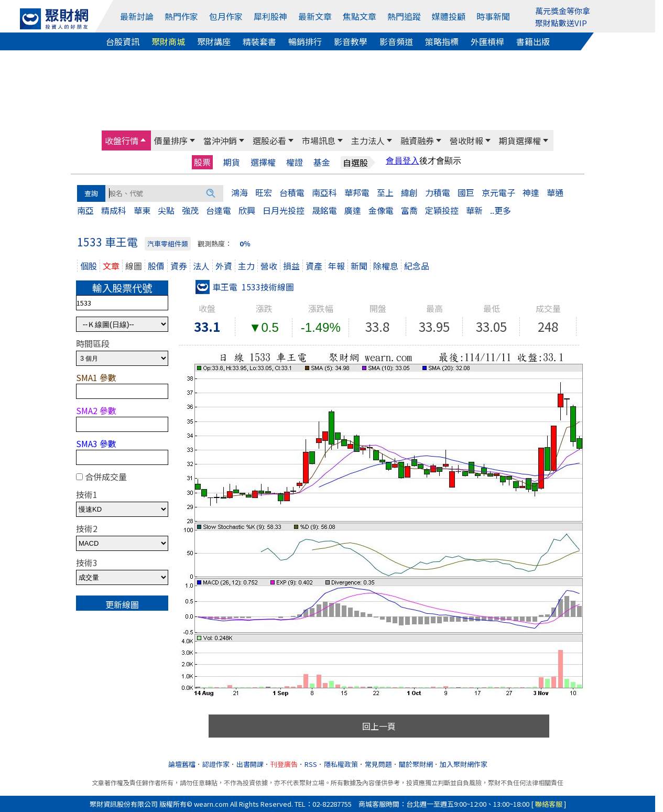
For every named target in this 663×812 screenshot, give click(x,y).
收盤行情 (122, 140)
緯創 (409, 192)
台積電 (292, 192)
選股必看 (269, 140)
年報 (336, 266)
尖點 (166, 210)
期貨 (232, 162)
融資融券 (417, 140)
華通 (555, 192)
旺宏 (264, 192)
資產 (314, 266)
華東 (142, 210)
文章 (111, 266)
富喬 (409, 210)
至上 (385, 192)
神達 (531, 192)
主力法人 (368, 140)
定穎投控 (442, 210)
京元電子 (498, 192)
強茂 (190, 210)
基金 (322, 162)
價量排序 (171, 140)
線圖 (134, 266)
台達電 (219, 210)
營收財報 (466, 140)
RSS (311, 764)
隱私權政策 (341, 764)
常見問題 (378, 764)
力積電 (438, 192)
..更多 (501, 210)
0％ (245, 243)
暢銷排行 (305, 41)
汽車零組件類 (168, 243)
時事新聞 (493, 16)
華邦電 (357, 192)
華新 (474, 210)
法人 (201, 266)
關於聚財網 (416, 764)
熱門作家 (181, 16)
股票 (202, 162)
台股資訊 (123, 41)
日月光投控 (284, 210)
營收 (269, 266)
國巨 (466, 192)
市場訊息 (319, 140)
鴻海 (240, 192)
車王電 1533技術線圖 (245, 287)
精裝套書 (259, 41)
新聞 (359, 266)
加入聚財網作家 (464, 764)
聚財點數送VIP (561, 23)
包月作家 (226, 16)
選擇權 (263, 162)
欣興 (247, 210)
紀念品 (417, 266)
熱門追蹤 (404, 16)
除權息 (386, 266)
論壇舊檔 (182, 764)
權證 (295, 162)
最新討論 (137, 16)
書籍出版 (533, 41)
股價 (156, 266)
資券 (179, 266)
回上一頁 (379, 726)
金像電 (381, 210)
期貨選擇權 (520, 140)
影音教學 (351, 41)
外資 (224, 266)
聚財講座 (214, 41)
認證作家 (216, 764)
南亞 (85, 210)
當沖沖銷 (220, 140)
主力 (246, 266)
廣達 (353, 210)
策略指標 (442, 41)
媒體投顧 (449, 16)
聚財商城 (168, 41)
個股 (89, 266)
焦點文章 (360, 16)
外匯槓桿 (487, 41)
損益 (291, 266)
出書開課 (250, 764)
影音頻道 (396, 41)
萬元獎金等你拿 (563, 11)
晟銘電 (324, 210)
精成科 (114, 210)
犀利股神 (270, 16)
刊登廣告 (284, 764)
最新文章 (315, 16)
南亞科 (324, 192)
